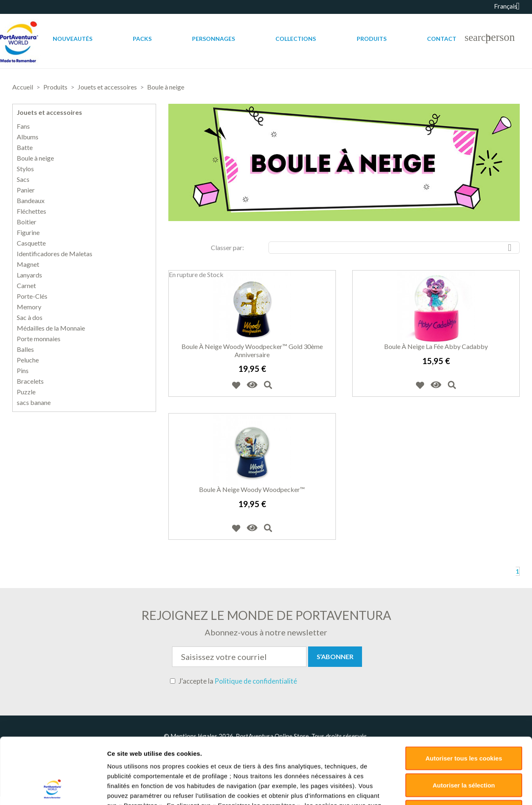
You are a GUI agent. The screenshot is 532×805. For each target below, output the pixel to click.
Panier (26, 190)
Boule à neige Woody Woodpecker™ (252, 489)
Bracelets (30, 381)
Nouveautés (73, 39)
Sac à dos (30, 318)
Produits (372, 39)
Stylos (25, 169)
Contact (442, 39)
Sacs (23, 179)
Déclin (464, 659)
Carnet (26, 286)
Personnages (213, 39)
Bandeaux (31, 201)
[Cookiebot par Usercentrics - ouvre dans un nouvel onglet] (53, 697)
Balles (25, 349)
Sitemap (416, 751)
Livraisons (300, 751)
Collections (296, 39)
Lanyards (29, 275)
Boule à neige (35, 158)
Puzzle (26, 392)
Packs (142, 39)
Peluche (28, 360)
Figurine (28, 233)
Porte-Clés (32, 296)
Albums (28, 137)
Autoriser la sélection (464, 632)
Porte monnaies (39, 339)
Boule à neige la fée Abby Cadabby (436, 346)
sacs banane (34, 402)
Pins (23, 371)
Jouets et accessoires (49, 112)
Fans (23, 126)
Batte (25, 148)
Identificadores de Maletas (55, 254)
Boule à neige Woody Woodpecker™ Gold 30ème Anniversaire (252, 350)
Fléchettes (31, 211)
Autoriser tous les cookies (464, 605)
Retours (335, 751)
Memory (29, 307)
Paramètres (434, 697)
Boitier (27, 222)
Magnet (28, 264)
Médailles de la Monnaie (51, 328)
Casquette (31, 243)
